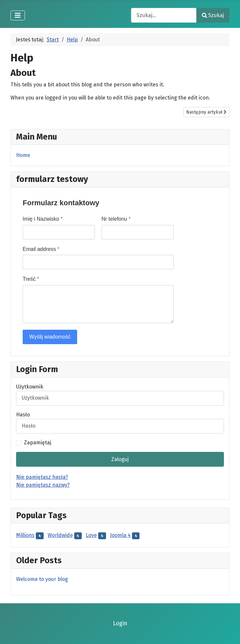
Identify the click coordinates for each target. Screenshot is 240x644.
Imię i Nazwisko (43, 219)
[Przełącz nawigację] (18, 15)
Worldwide (60, 535)
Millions (25, 535)
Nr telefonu (116, 219)
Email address (41, 249)
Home (23, 155)
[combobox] (164, 15)
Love (91, 535)
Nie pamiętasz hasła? (42, 477)
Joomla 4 (120, 535)
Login (120, 623)
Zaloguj (120, 459)
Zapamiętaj (38, 443)
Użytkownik (30, 387)
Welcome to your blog (42, 579)
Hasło (23, 415)
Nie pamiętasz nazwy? (43, 485)
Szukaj (213, 15)
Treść (31, 279)
